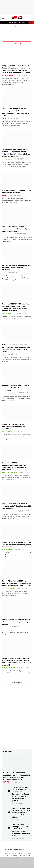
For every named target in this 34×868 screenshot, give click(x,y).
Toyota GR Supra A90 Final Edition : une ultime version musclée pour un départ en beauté (17, 622)
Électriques (13, 853)
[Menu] (3, 18)
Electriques (13, 22)
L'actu (4, 22)
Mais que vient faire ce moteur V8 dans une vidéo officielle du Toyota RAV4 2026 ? (17, 268)
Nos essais (22, 22)
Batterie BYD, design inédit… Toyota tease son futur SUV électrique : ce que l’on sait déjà (17, 388)
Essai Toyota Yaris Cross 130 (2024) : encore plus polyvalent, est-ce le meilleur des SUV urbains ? (21, 813)
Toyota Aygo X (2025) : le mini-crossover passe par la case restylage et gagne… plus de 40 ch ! (17, 229)
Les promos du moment (12, 855)
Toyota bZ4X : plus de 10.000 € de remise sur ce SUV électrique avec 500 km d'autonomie (16, 506)
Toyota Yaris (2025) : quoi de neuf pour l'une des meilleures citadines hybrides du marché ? (16, 545)
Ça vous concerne (25, 855)
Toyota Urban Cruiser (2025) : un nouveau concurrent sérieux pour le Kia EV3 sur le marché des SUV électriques (16, 583)
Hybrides (21, 853)
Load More (17, 683)
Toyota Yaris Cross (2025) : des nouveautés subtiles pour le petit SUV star (14, 427)
